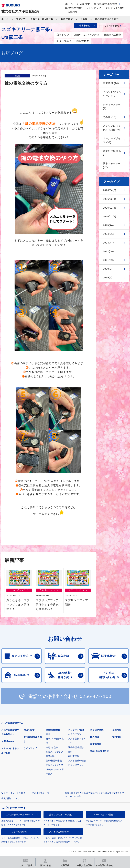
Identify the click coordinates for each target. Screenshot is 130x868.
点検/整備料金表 (54, 761)
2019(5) (108, 278)
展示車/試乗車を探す (106, 4)
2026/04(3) (110, 190)
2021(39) (108, 260)
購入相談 (95, 737)
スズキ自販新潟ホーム (12, 723)
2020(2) (108, 269)
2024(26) (108, 234)
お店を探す (83, 4)
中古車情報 (71, 12)
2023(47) (108, 243)
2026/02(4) (110, 208)
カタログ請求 (97, 730)
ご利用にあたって (41, 793)
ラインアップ (93, 8)
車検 (48, 734)
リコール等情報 (19, 832)
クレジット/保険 (115, 8)
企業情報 (117, 730)
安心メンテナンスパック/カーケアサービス (55, 769)
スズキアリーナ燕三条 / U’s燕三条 (35, 19)
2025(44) (108, 225)
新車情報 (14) (111, 83)
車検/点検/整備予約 (100, 751)
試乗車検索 (96, 744)
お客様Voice (8, 741)
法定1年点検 (52, 747)
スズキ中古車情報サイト (61, 832)
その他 (84, 19)
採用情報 (117, 737)
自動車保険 (74, 756)
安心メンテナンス (55, 752)
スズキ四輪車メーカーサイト (19, 815)
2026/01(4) (110, 216)
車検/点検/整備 (73, 8)
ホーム (69, 4)
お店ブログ (67, 19)
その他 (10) (110, 117)
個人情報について (10, 798)
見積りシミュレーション (61, 815)
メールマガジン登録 (103, 815)
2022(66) (108, 251)
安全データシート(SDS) (13, 793)
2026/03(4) (110, 199)
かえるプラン (75, 734)
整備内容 (50, 756)
